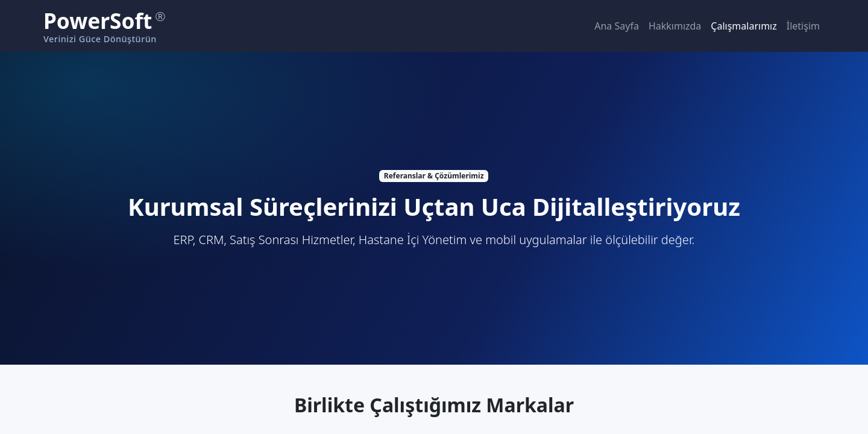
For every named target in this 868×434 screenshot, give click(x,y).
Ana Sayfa (617, 26)
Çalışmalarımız (744, 26)
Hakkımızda (675, 26)
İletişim (803, 26)
